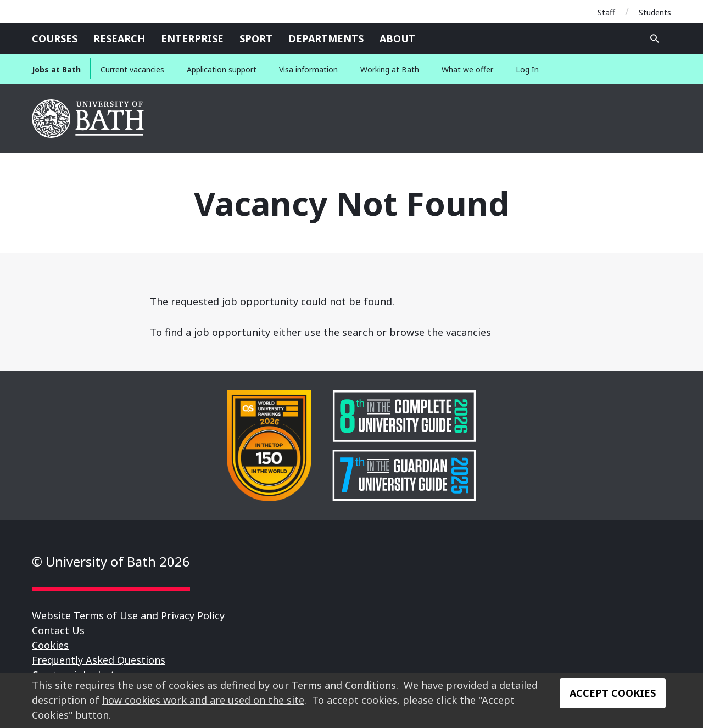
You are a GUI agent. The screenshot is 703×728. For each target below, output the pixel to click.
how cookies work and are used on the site (203, 700)
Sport (256, 38)
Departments (326, 38)
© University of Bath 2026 (111, 561)
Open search (655, 38)
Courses (55, 38)
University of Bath (89, 119)
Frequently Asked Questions (99, 660)
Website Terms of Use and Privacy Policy (128, 615)
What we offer (467, 69)
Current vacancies (132, 69)
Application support (222, 69)
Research (119, 38)
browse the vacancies (440, 332)
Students (655, 12)
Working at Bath (390, 69)
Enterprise (192, 38)
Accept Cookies (613, 693)
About (397, 38)
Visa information (308, 69)
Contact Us (58, 630)
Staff (606, 12)
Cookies (50, 645)
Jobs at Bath (56, 69)
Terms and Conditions (344, 685)
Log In (527, 69)
